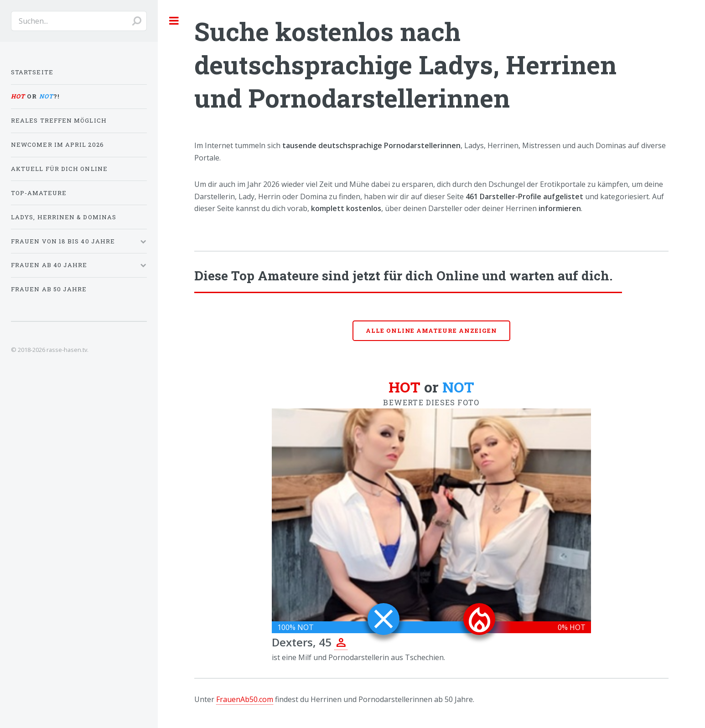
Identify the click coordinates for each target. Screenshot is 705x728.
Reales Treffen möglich (59, 120)
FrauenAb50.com (245, 699)
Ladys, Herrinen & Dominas (64, 217)
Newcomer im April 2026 (57, 145)
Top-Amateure (39, 193)
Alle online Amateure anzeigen (431, 330)
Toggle (174, 21)
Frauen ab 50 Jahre (49, 289)
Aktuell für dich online (59, 169)
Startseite (32, 72)
